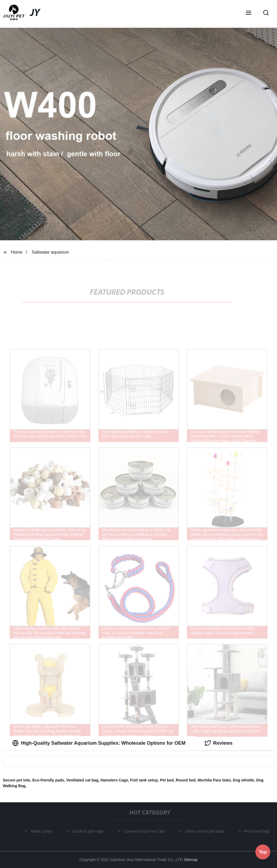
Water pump (43, 831)
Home (17, 252)
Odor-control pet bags (206, 831)
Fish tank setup (144, 780)
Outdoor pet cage (89, 831)
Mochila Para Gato (214, 780)
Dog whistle (244, 780)
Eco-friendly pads (48, 780)
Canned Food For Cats (146, 831)
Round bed (186, 780)
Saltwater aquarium (50, 252)
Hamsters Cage (114, 780)
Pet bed (167, 780)
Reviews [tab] (219, 743)
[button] (249, 13)
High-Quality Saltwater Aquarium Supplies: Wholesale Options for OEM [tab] (99, 743)
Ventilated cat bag (82, 780)
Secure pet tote (16, 780)
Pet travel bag (258, 831)
